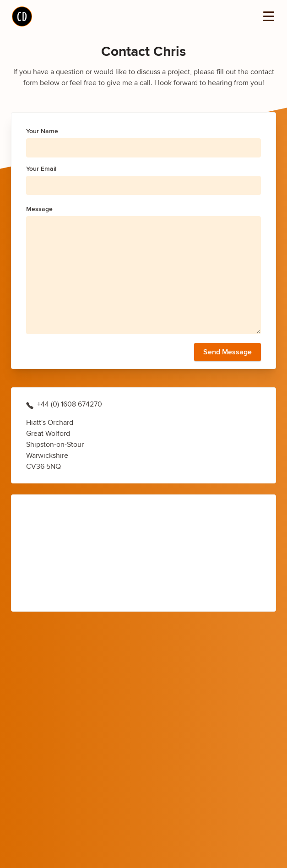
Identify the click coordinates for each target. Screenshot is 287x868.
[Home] (22, 16)
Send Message (227, 352)
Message (39, 209)
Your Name (42, 131)
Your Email (41, 168)
